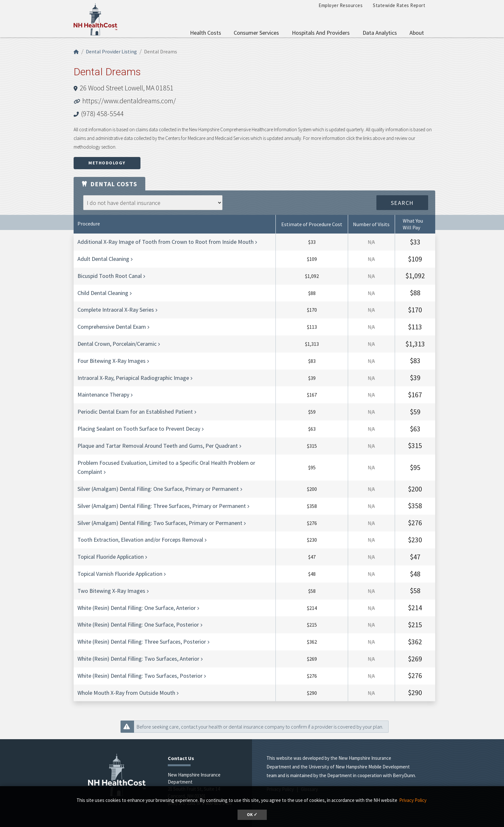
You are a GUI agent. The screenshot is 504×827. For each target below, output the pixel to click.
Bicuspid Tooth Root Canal (110, 276)
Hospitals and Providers (321, 33)
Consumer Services (256, 33)
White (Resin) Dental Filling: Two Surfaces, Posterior (140, 676)
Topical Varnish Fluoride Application (120, 574)
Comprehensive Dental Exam (112, 327)
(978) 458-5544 (102, 114)
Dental (109, 184)
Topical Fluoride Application (111, 557)
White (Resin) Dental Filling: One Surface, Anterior (137, 608)
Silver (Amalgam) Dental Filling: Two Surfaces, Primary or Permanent (160, 523)
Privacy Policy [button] (413, 800)
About (417, 33)
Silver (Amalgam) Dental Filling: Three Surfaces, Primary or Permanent (162, 506)
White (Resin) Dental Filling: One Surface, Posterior (138, 625)
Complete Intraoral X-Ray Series (116, 310)
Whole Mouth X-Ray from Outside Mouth (126, 693)
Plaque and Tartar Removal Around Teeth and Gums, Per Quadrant (158, 446)
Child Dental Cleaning (103, 293)
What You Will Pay (413, 224)
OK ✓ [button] (252, 815)
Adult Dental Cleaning (103, 259)
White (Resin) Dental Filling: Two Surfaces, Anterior (138, 659)
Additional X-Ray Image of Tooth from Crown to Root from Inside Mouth (166, 242)
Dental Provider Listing (111, 51)
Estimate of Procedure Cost (312, 224)
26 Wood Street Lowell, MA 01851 (127, 88)
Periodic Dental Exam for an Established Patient (135, 412)
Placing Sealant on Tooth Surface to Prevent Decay (139, 429)
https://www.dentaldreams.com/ (129, 101)
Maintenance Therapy (103, 395)
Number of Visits (371, 224)
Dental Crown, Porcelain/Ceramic (117, 344)
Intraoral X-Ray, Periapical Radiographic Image (133, 378)
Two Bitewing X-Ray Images (111, 591)
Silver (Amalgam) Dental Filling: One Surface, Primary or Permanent (158, 489)
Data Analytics (380, 33)
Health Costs (206, 33)
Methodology (107, 163)
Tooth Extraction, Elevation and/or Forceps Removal (140, 540)
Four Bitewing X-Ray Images (112, 361)
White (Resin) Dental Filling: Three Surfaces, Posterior (142, 642)
